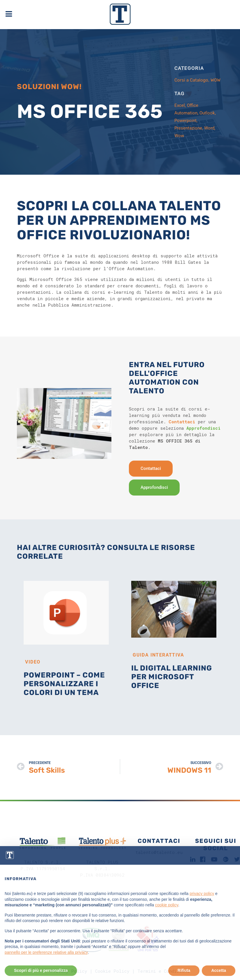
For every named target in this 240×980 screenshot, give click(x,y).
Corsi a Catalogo (191, 80)
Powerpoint (185, 121)
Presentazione (188, 128)
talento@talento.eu (159, 852)
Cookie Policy (112, 971)
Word (209, 128)
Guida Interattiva (158, 655)
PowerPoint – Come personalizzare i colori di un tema (64, 684)
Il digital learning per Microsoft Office (172, 677)
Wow (179, 136)
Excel (180, 105)
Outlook (207, 113)
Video (33, 662)
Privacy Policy (69, 971)
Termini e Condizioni (164, 971)
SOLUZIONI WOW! (49, 87)
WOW (216, 80)
